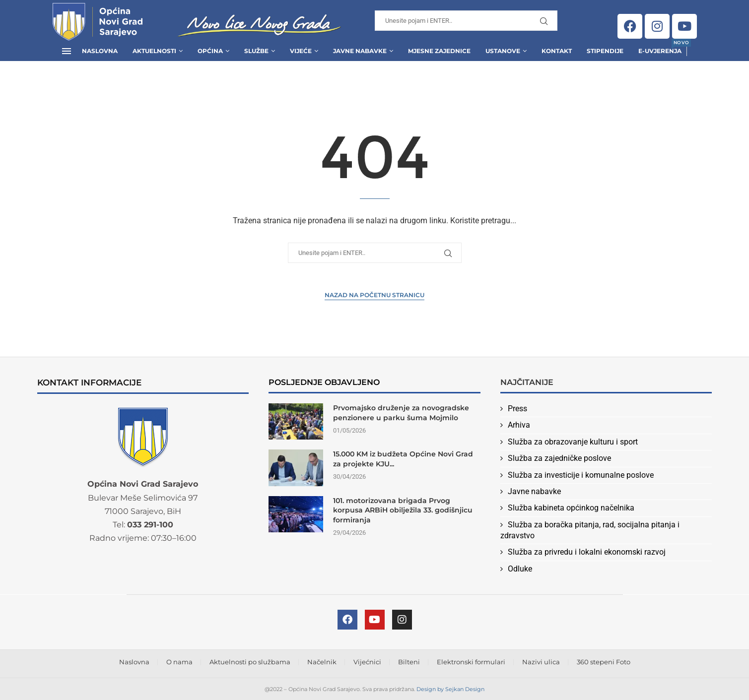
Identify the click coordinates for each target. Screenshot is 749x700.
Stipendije (605, 51)
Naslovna (100, 51)
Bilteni (409, 662)
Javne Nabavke (360, 51)
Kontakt (557, 51)
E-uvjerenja (660, 48)
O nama (179, 662)
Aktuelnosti (154, 51)
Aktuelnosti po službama (250, 662)
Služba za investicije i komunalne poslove (581, 475)
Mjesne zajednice (439, 51)
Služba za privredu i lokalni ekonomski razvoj (587, 552)
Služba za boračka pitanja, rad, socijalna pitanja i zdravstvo (590, 530)
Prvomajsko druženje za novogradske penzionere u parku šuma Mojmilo (401, 413)
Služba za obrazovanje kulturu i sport (573, 442)
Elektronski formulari (471, 662)
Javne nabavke (534, 491)
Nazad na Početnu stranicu (374, 295)
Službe (256, 51)
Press (517, 409)
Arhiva (519, 425)
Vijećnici (367, 662)
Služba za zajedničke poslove (559, 458)
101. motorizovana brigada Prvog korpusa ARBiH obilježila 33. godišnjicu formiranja (403, 510)
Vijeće (301, 51)
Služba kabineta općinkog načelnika (571, 508)
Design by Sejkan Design (450, 689)
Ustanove (503, 51)
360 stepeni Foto (604, 662)
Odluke (520, 569)
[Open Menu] (67, 51)
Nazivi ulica (541, 662)
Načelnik (322, 662)
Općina (210, 51)
